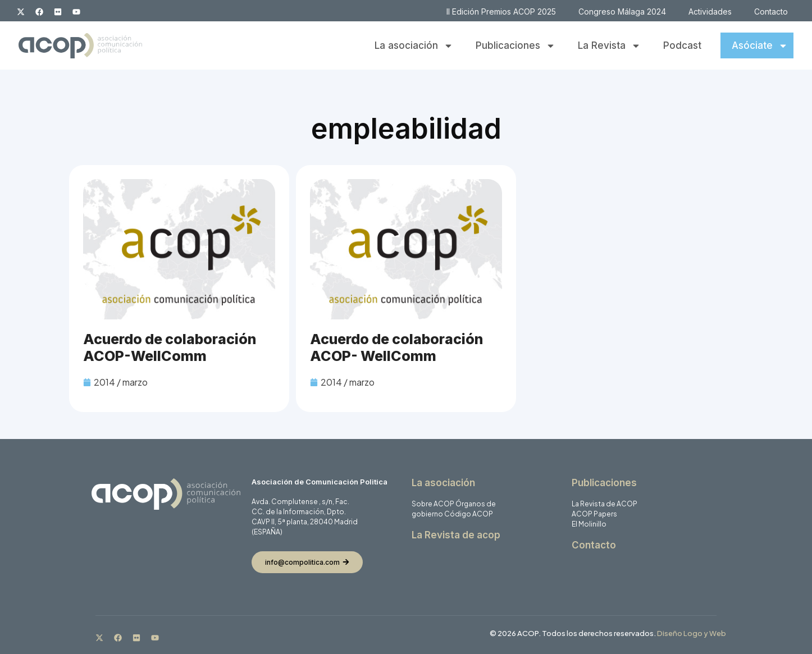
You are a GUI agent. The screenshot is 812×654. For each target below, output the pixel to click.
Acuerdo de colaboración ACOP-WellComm (170, 347)
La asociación (414, 46)
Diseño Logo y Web (692, 633)
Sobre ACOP (433, 504)
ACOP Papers (594, 514)
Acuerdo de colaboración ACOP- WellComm (396, 347)
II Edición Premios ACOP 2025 (501, 12)
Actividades (710, 12)
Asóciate (760, 46)
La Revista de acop (456, 535)
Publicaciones (516, 46)
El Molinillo (589, 524)
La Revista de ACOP (605, 504)
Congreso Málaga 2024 (622, 12)
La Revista (609, 46)
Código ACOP (469, 514)
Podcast (682, 45)
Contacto (771, 12)
